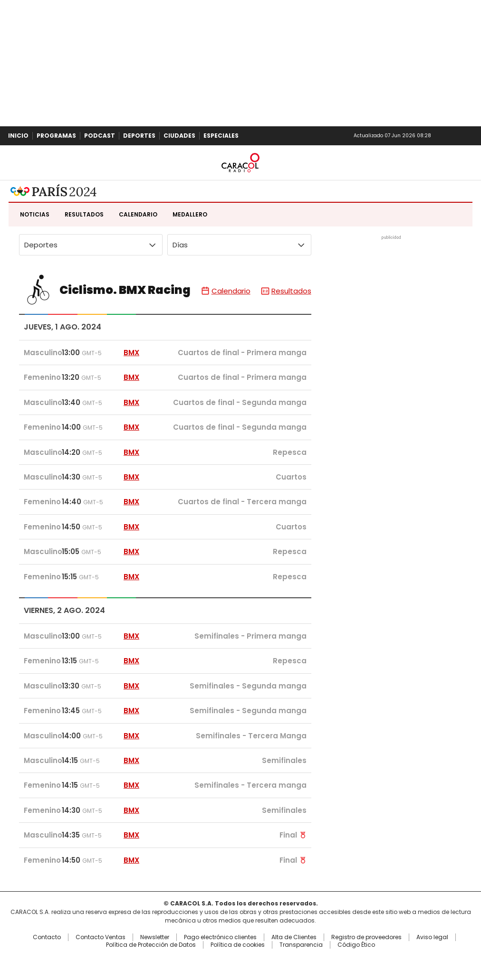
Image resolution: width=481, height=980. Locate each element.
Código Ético (356, 945)
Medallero (190, 214)
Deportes (139, 136)
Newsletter (454, 136)
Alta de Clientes (294, 937)
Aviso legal (432, 937)
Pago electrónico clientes (220, 937)
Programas (56, 136)
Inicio (18, 136)
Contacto (47, 937)
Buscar (471, 136)
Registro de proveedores (366, 937)
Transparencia (301, 945)
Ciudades (179, 136)
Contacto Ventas (101, 937)
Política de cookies (238, 945)
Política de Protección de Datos (151, 945)
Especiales (221, 136)
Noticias (35, 214)
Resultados (84, 214)
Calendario (138, 214)
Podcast (100, 136)
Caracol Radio (240, 163)
